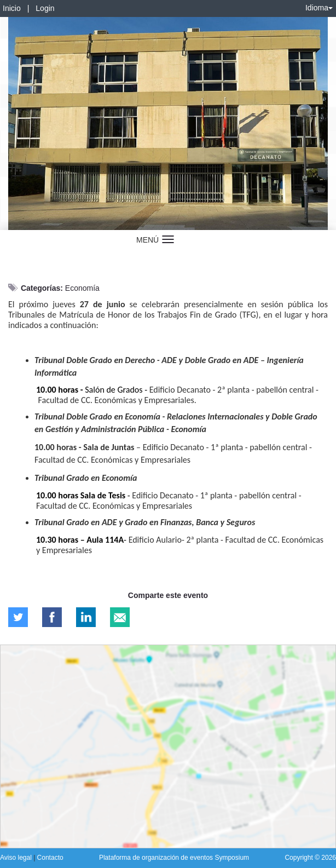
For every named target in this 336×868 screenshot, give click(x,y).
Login (45, 8)
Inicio (12, 8)
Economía (82, 288)
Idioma (319, 8)
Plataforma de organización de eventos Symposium (174, 858)
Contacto (50, 858)
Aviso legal (17, 858)
